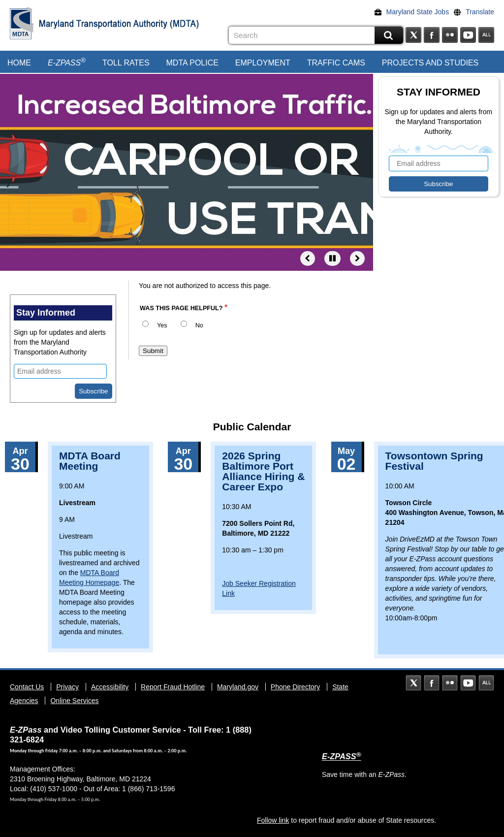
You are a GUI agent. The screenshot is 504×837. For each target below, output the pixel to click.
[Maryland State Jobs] (414, 12)
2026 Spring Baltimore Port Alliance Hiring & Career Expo (263, 471)
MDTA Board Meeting (90, 461)
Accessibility (110, 687)
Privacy (67, 687)
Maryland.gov (238, 687)
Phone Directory (295, 687)
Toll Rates (126, 63)
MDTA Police (192, 63)
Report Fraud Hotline (173, 687)
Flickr (450, 35)
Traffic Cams (336, 63)
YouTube (468, 35)
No (199, 325)
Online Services (74, 701)
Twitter (413, 35)
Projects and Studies (430, 63)
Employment (263, 63)
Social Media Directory (486, 35)
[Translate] (476, 12)
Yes (162, 325)
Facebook (432, 35)
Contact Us (27, 687)
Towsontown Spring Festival (434, 461)
